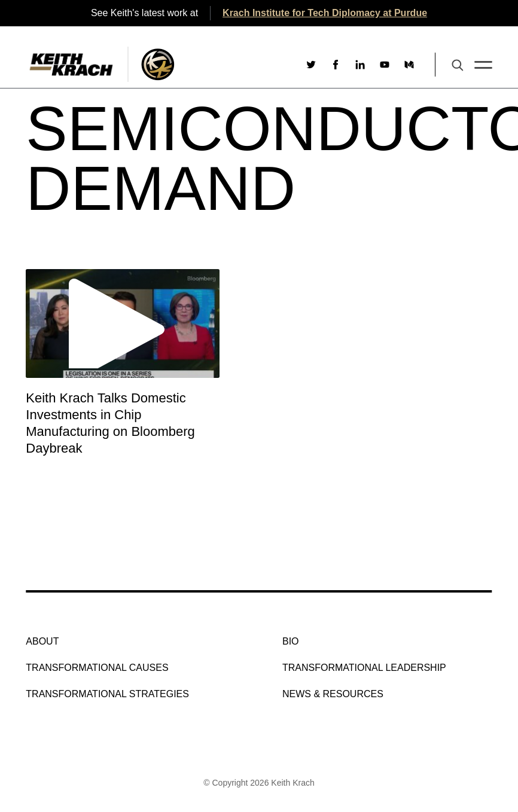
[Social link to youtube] (385, 65)
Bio (291, 641)
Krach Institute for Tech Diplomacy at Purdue (325, 13)
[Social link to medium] (409, 65)
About (42, 641)
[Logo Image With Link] (158, 64)
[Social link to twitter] (311, 65)
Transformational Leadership (364, 668)
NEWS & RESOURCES (333, 694)
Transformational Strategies (107, 694)
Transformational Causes (97, 668)
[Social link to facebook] (336, 65)
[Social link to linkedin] (360, 65)
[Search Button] (458, 66)
